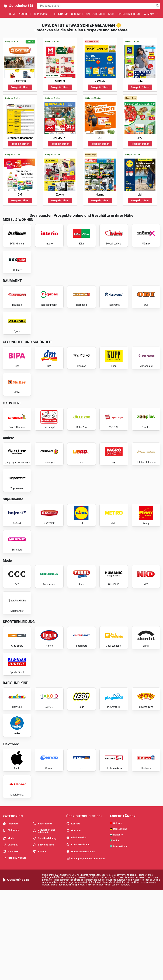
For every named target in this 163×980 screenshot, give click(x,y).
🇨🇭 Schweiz (116, 912)
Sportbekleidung (129, 14)
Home (13, 14)
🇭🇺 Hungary (116, 923)
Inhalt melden (76, 926)
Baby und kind (43, 934)
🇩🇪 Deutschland (118, 918)
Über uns (74, 919)
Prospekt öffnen (20, 87)
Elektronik (61, 14)
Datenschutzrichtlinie (81, 940)
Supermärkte (43, 14)
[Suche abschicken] (157, 6)
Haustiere (11, 940)
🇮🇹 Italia (114, 929)
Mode (112, 14)
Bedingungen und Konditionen (86, 947)
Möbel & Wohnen (15, 947)
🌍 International (119, 935)
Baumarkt (149, 14)
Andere (39, 940)
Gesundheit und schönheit (88, 14)
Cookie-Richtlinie (78, 933)
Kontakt (73, 912)
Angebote (25, 14)
